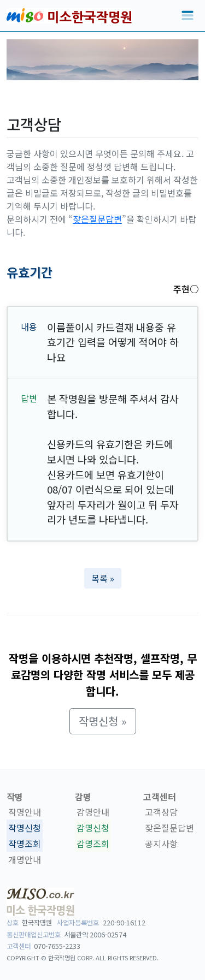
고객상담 (161, 812)
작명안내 (25, 812)
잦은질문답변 (97, 219)
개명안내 (25, 859)
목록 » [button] (103, 578)
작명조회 (25, 844)
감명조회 (93, 844)
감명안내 (93, 812)
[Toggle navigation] (188, 16)
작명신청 (25, 828)
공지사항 (161, 844)
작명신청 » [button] (103, 721)
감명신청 (93, 828)
